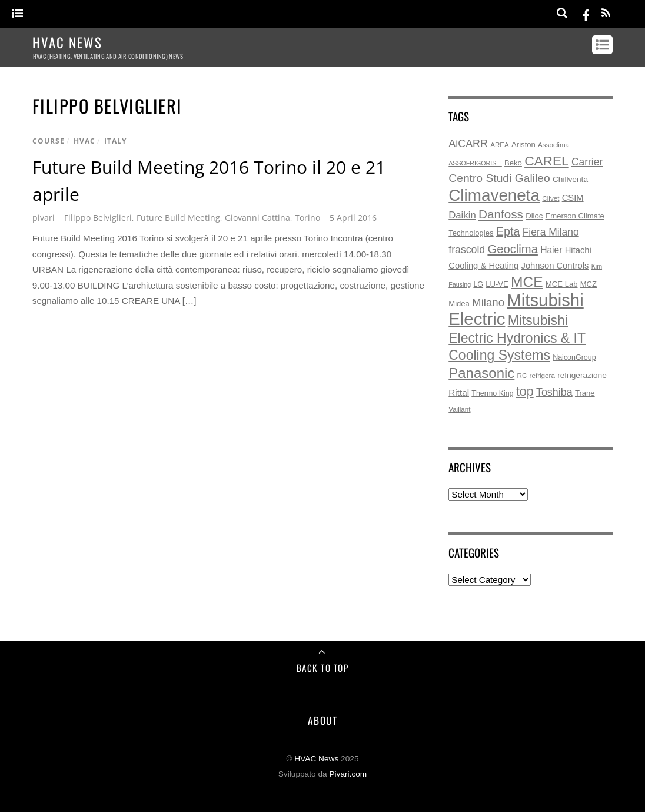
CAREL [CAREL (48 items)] (547, 161)
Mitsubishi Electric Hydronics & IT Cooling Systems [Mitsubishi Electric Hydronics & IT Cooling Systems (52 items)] (517, 338)
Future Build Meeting (178, 218)
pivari (44, 218)
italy (115, 141)
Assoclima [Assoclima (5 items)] (553, 145)
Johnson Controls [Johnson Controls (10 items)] (555, 266)
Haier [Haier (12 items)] (551, 250)
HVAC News (316, 759)
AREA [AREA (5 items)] (500, 145)
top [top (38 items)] (525, 392)
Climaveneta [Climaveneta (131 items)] (494, 195)
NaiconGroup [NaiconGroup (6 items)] (574, 357)
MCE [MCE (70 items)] (527, 282)
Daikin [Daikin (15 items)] (462, 215)
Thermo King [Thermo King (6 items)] (492, 393)
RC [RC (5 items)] (522, 375)
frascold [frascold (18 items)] (467, 250)
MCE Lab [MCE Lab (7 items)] (562, 284)
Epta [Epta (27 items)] (508, 231)
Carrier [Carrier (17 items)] (587, 162)
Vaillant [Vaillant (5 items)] (459, 409)
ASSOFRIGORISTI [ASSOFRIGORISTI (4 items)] (475, 163)
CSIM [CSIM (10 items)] (573, 198)
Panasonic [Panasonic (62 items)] (481, 373)
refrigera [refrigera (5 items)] (542, 375)
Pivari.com (348, 774)
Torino (307, 218)
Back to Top (323, 668)
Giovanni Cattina (257, 218)
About (323, 720)
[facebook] (586, 13)
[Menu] (17, 14)
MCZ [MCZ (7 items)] (589, 284)
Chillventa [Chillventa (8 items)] (570, 179)
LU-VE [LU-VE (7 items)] (497, 284)
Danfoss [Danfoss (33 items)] (501, 214)
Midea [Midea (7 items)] (459, 304)
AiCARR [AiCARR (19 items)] (468, 144)
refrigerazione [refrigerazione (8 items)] (582, 375)
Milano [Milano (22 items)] (488, 302)
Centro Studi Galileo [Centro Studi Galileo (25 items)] (499, 178)
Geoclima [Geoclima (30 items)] (512, 249)
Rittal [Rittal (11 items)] (459, 392)
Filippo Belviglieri (98, 218)
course (49, 141)
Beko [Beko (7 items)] (513, 163)
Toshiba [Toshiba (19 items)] (554, 392)
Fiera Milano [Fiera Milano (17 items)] (551, 232)
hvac (84, 141)
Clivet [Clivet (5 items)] (551, 198)
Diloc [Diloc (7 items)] (534, 216)
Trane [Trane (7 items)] (585, 393)
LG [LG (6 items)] (478, 284)
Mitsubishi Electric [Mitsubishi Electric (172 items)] (516, 310)
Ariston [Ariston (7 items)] (523, 145)
